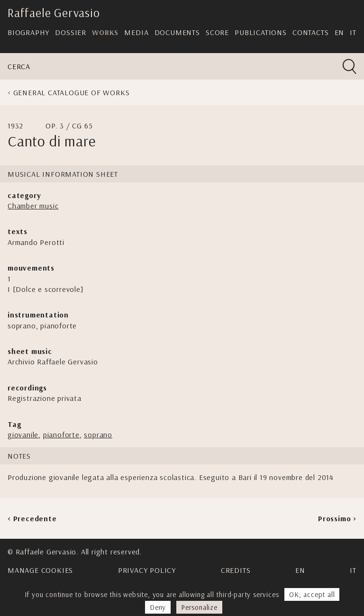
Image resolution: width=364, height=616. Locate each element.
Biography (28, 32)
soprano (98, 435)
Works (105, 32)
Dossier (71, 32)
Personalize (199, 607)
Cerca (19, 66)
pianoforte (61, 435)
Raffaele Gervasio (54, 13)
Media (136, 32)
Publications (261, 32)
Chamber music (33, 206)
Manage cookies (40, 570)
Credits (236, 570)
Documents (177, 32)
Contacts (310, 32)
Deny (158, 607)
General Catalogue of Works (72, 92)
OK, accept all (312, 594)
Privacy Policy (147, 570)
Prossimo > (337, 518)
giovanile (23, 435)
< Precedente (32, 518)
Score (217, 32)
